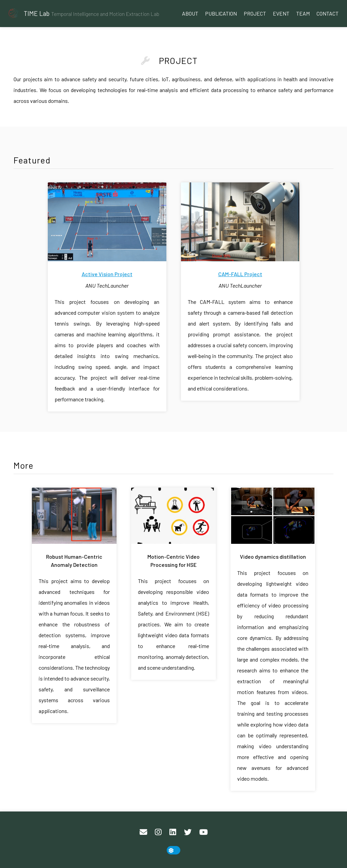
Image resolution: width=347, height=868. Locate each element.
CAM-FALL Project (240, 274)
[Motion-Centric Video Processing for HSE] (173, 517)
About (190, 13)
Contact (328, 13)
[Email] (143, 832)
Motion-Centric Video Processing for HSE (173, 561)
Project (255, 13)
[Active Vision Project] (107, 223)
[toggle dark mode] (173, 850)
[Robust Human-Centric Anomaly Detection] (74, 517)
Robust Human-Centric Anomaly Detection (74, 561)
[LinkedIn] (173, 832)
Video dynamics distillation (273, 557)
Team (303, 13)
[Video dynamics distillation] (273, 517)
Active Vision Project (107, 274)
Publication (221, 13)
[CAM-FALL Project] (240, 223)
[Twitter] (188, 832)
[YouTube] (203, 832)
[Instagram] (158, 832)
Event (281, 13)
